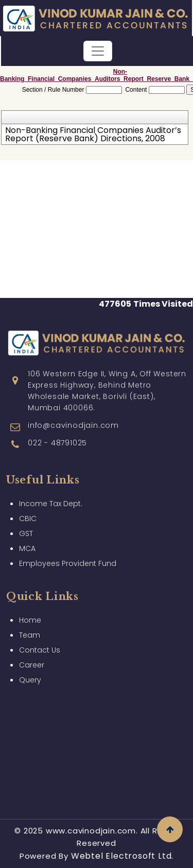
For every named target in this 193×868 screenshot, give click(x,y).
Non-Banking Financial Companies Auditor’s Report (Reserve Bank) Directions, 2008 (93, 135)
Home (30, 615)
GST (26, 528)
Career (32, 660)
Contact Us (40, 645)
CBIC (28, 513)
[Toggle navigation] (98, 51)
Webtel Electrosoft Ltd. (122, 856)
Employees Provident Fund (68, 558)
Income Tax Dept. (51, 498)
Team (30, 630)
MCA (27, 543)
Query (30, 675)
